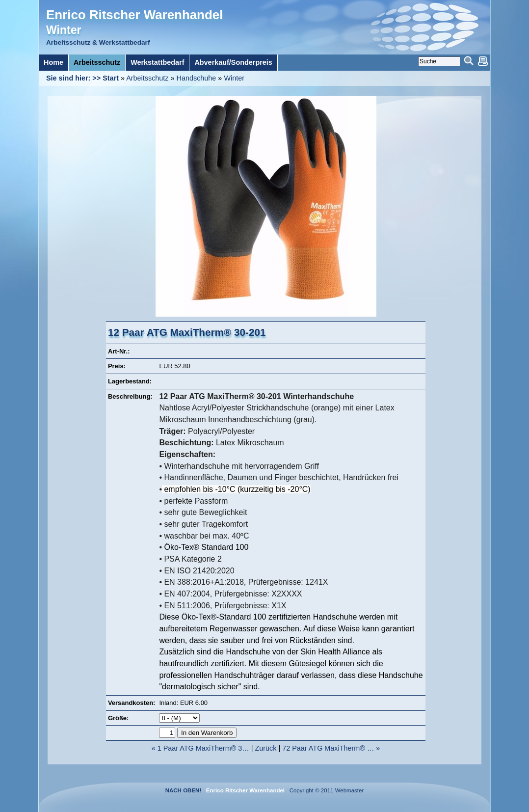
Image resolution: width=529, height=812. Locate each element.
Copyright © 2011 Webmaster (325, 790)
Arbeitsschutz (147, 78)
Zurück (266, 748)
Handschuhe (197, 78)
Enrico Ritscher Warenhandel (134, 15)
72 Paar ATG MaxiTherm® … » (331, 748)
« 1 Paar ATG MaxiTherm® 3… (200, 748)
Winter (234, 78)
